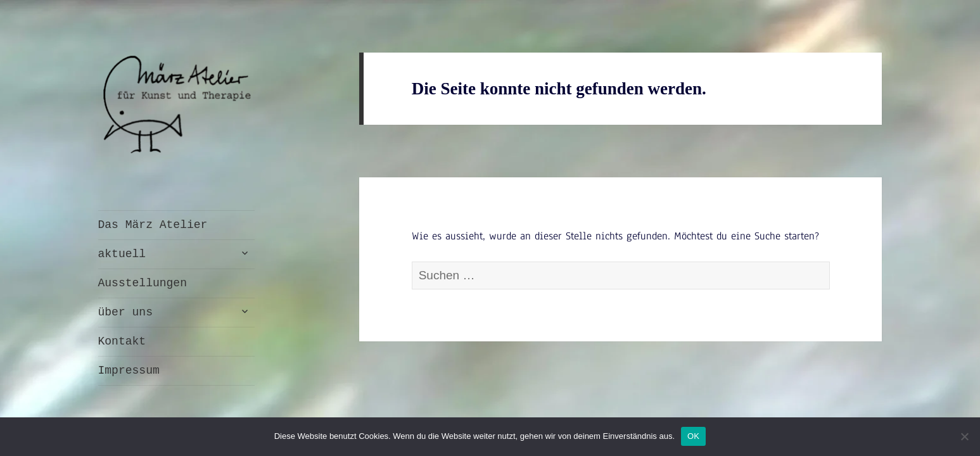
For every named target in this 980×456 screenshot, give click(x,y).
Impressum (129, 370)
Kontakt (122, 341)
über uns (125, 312)
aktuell (122, 254)
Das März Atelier (153, 225)
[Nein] (964, 436)
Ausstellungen (143, 283)
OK (693, 436)
